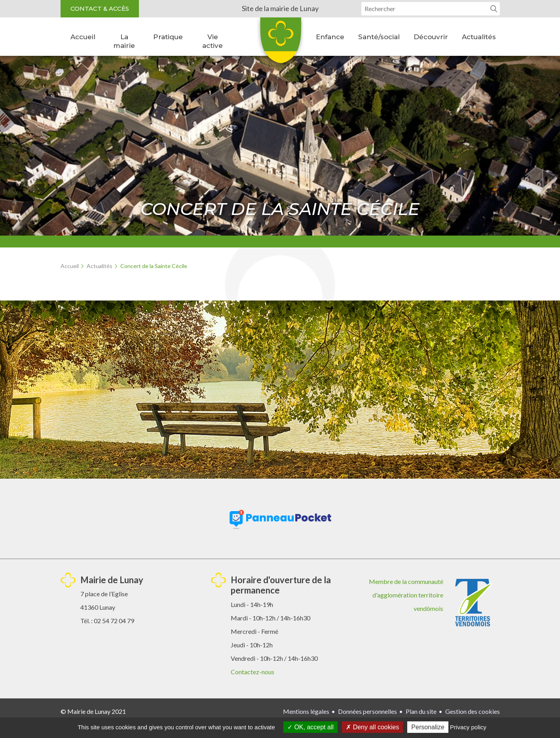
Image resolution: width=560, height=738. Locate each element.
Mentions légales (306, 711)
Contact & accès (100, 9)
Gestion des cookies (473, 711)
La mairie (124, 41)
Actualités (479, 37)
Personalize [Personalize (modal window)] (428, 727)
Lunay (280, 43)
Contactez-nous (252, 672)
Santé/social (379, 37)
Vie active (213, 41)
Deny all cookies (372, 727)
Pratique (168, 37)
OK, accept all (310, 727)
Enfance (330, 37)
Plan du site (421, 711)
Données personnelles (367, 711)
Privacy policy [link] (468, 727)
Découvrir (431, 37)
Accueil (83, 37)
